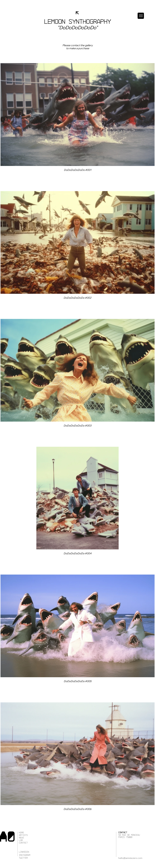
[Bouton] (78, 47)
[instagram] (31, 855)
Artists (23, 835)
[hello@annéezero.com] (133, 858)
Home (21, 833)
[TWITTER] (31, 858)
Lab (21, 840)
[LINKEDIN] (31, 852)
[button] (141, 16)
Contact (23, 843)
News (21, 838)
